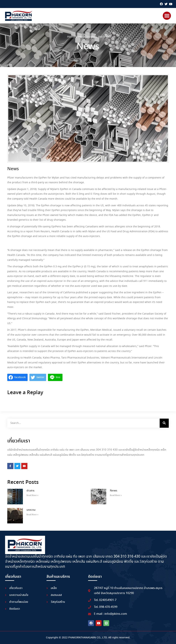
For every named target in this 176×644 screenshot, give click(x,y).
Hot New (104, 37)
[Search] (164, 423)
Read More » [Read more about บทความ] (32, 515)
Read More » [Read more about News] (116, 495)
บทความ (31, 510)
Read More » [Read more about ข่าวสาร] (32, 495)
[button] (167, 16)
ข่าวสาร (30, 491)
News (114, 491)
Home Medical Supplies (82, 37)
